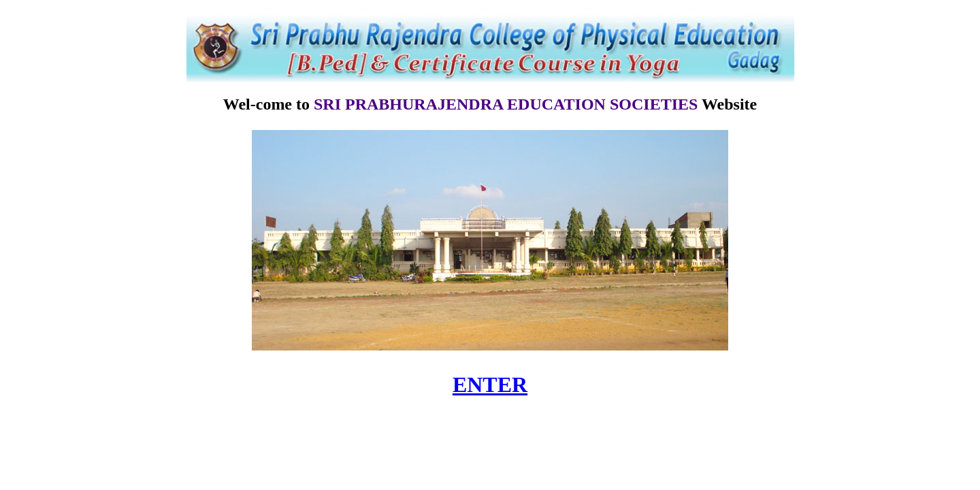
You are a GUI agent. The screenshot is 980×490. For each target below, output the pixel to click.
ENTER (490, 385)
